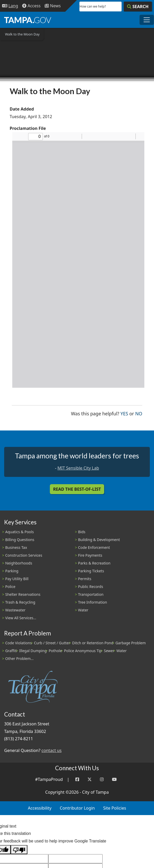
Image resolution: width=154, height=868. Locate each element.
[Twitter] (90, 779)
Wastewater (15, 610)
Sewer (109, 651)
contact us (52, 750)
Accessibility (40, 808)
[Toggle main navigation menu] (147, 20)
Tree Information (93, 602)
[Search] (138, 7)
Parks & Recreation (94, 563)
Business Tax (16, 547)
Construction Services (24, 555)
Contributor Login (77, 808)
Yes (124, 413)
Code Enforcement (94, 547)
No (139, 413)
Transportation (91, 594)
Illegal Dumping (33, 651)
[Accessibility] (31, 6)
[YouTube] (114, 779)
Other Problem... (19, 658)
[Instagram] (102, 779)
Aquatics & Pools (19, 532)
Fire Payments (90, 555)
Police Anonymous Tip (83, 651)
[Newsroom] (53, 6)
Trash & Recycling (20, 602)
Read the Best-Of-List (77, 489)
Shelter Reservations (23, 594)
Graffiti (11, 651)
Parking (12, 571)
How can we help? (93, 6)
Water (83, 610)
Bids (82, 532)
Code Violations (19, 643)
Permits (85, 579)
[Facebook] (77, 779)
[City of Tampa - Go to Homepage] (28, 20)
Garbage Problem (131, 643)
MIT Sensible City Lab (78, 468)
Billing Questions (20, 540)
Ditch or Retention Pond (93, 643)
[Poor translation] (19, 850)
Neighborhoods (19, 563)
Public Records (91, 587)
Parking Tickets (91, 571)
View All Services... (21, 618)
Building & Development (99, 540)
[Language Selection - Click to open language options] (10, 6)
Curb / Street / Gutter (52, 643)
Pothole (55, 651)
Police (10, 587)
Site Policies (115, 808)
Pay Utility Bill (17, 579)
